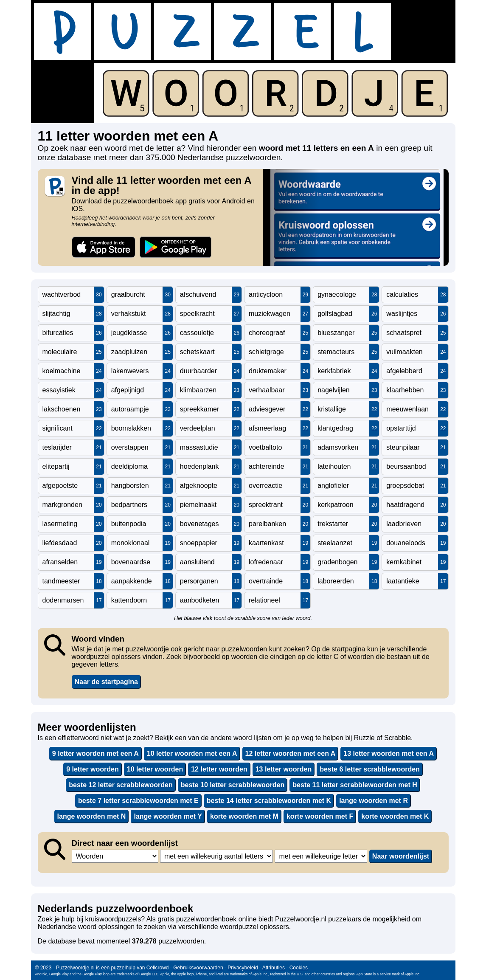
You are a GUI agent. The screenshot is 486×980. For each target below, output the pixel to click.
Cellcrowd (158, 968)
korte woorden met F (320, 816)
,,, (115, 856)
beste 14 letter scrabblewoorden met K (269, 801)
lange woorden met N (92, 816)
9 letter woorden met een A (96, 753)
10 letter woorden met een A (192, 753)
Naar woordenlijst (401, 856)
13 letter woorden (284, 769)
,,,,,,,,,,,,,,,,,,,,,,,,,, (321, 856)
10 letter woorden (155, 769)
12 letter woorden (219, 769)
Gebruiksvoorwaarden (198, 968)
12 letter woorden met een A (291, 753)
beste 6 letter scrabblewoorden (370, 769)
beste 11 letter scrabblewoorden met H (355, 785)
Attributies (274, 968)
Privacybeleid (243, 968)
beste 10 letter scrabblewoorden (233, 785)
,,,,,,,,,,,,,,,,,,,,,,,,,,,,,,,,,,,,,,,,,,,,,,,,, (216, 856)
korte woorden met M (244, 816)
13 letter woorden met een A (389, 753)
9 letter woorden (93, 769)
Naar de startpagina (106, 682)
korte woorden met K (395, 816)
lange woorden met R (374, 801)
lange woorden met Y (168, 816)
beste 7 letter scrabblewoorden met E (138, 801)
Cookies (299, 968)
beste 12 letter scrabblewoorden (121, 785)
